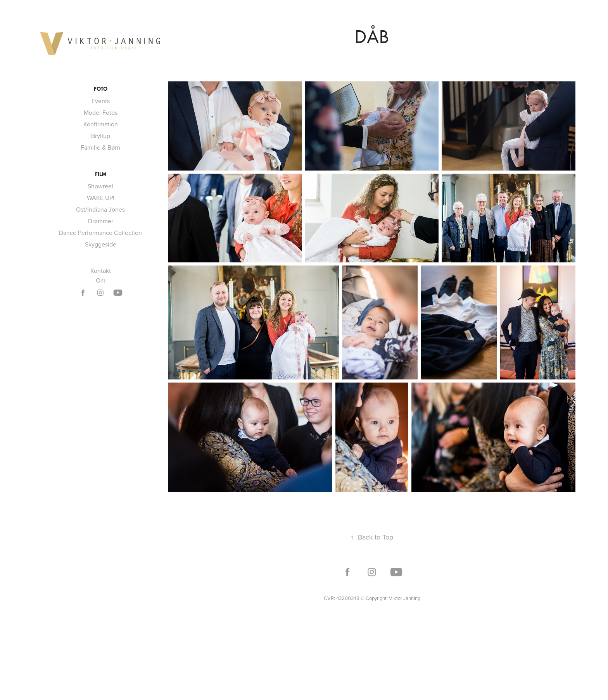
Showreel (100, 186)
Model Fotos (101, 112)
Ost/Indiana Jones (100, 209)
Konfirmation (101, 124)
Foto (101, 89)
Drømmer (101, 221)
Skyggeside (101, 244)
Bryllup (101, 136)
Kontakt (101, 271)
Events (101, 101)
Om (101, 280)
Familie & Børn (100, 147)
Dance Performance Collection (100, 233)
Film (101, 174)
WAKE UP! (101, 198)
